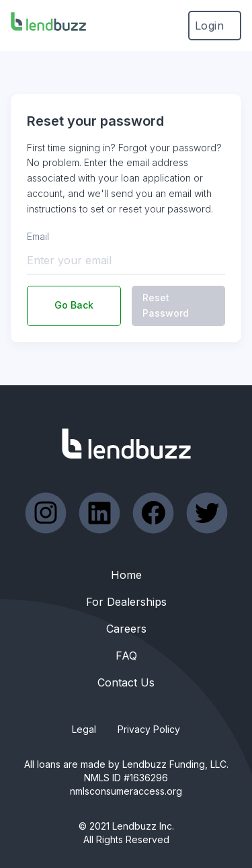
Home (126, 575)
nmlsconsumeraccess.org (126, 791)
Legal (84, 729)
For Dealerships (126, 602)
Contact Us (126, 682)
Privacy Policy (149, 729)
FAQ (126, 656)
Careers (126, 629)
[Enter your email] (126, 260)
